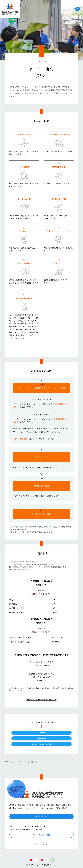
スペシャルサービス (41, 733)
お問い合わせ (41, 816)
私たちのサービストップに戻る (41, 744)
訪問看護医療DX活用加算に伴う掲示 (41, 700)
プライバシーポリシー (41, 844)
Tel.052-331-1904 (21, 439)
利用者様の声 (41, 738)
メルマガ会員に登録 (42, 835)
